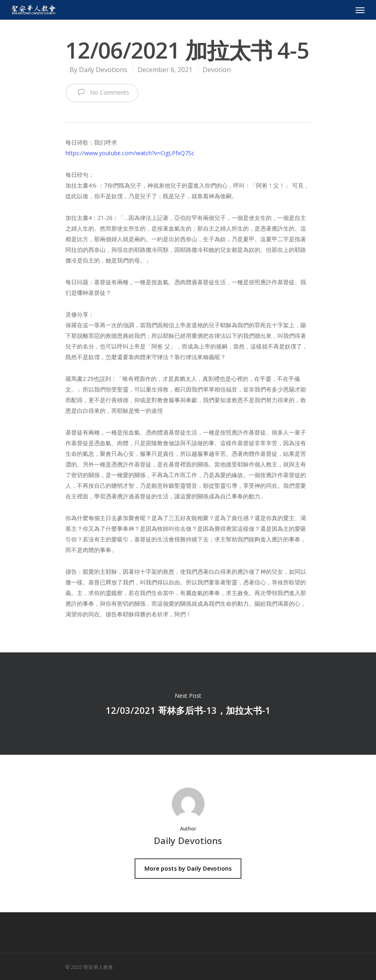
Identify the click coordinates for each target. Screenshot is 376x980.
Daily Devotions (103, 70)
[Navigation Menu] (360, 10)
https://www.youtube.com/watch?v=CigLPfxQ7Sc (130, 153)
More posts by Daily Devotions (188, 868)
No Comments (102, 92)
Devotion (217, 70)
